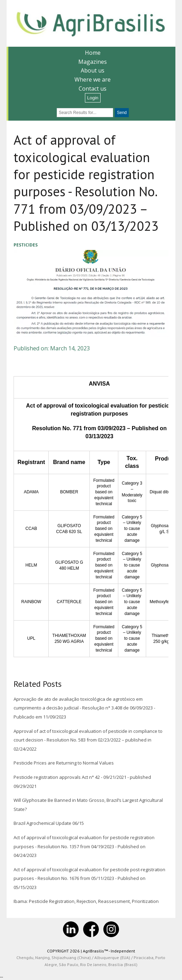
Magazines (93, 62)
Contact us (93, 89)
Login (93, 98)
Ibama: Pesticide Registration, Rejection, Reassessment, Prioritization (86, 901)
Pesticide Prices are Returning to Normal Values (64, 763)
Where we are (93, 79)
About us (93, 70)
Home (93, 53)
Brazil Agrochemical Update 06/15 (49, 823)
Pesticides (26, 245)
